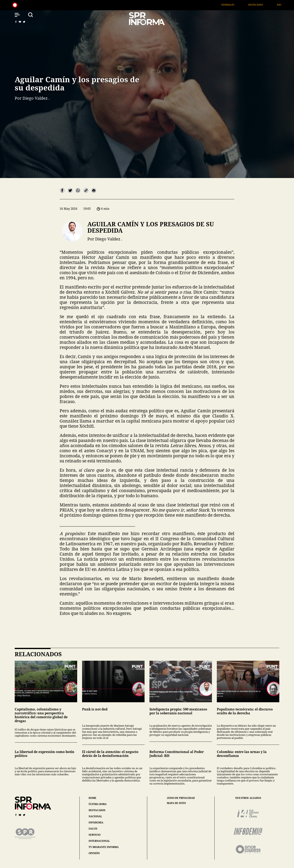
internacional (99, 841)
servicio (95, 835)
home (92, 798)
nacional (95, 816)
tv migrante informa (104, 847)
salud (93, 829)
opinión (94, 853)
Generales (232, 5)
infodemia (96, 822)
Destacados (260, 5)
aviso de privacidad (181, 798)
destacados (97, 810)
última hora (98, 804)
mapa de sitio (176, 803)
